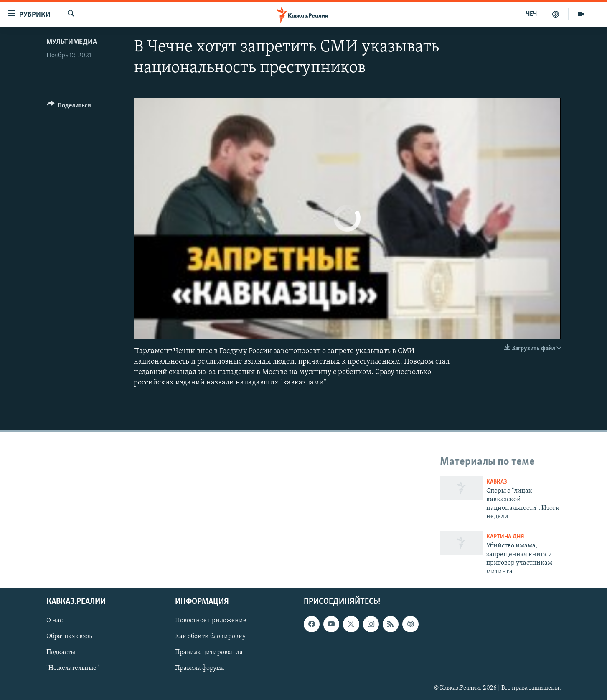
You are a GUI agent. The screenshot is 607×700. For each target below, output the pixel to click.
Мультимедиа (72, 42)
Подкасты (61, 652)
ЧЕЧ (531, 14)
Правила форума (200, 669)
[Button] (69, 107)
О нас (55, 621)
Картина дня (505, 537)
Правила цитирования (209, 652)
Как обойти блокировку (210, 636)
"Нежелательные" (72, 669)
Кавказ (497, 482)
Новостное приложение (211, 621)
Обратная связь (69, 636)
